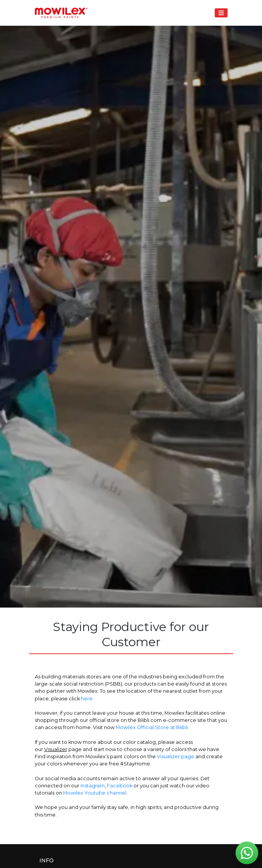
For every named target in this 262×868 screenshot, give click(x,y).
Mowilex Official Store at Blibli (152, 727)
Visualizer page (176, 757)
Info (47, 860)
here (87, 699)
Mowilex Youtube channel (95, 793)
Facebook (120, 786)
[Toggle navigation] (221, 13)
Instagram (93, 786)
